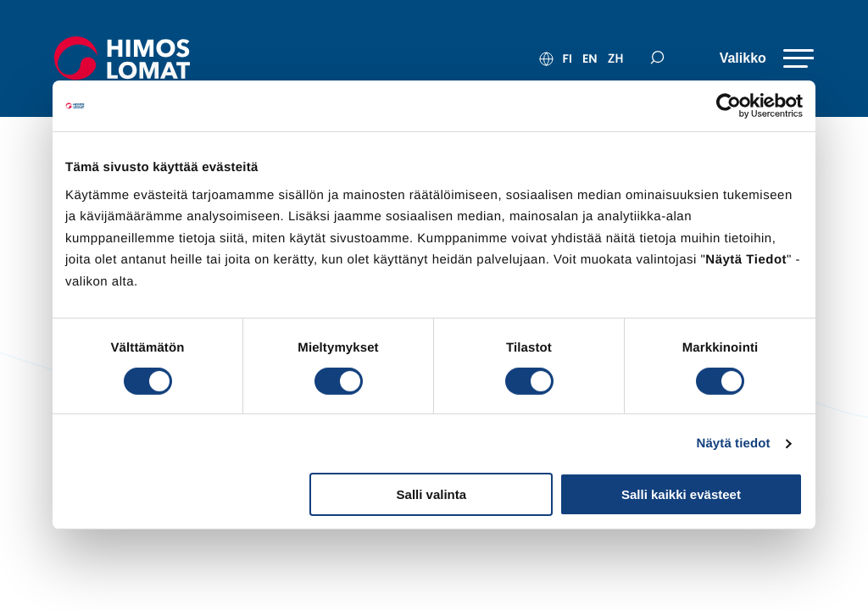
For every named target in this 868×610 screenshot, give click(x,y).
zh (608, 58)
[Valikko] (763, 58)
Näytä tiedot (734, 444)
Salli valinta (432, 494)
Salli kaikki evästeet (681, 494)
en (582, 58)
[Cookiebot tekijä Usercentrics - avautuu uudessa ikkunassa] (729, 106)
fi (560, 58)
